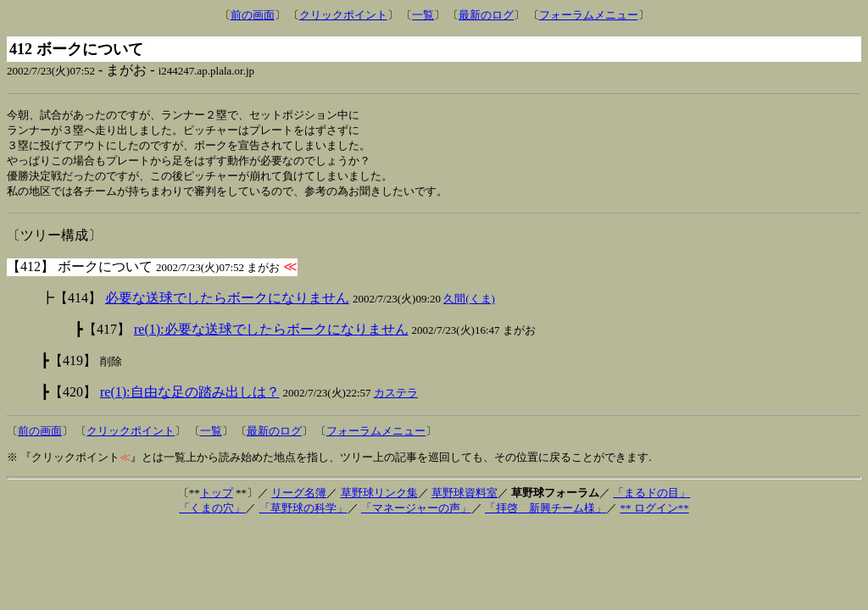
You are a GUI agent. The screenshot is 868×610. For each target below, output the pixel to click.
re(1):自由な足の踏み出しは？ (190, 397)
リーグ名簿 (299, 498)
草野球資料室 (465, 498)
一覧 (423, 15)
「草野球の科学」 (303, 513)
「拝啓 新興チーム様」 (545, 513)
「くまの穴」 (212, 513)
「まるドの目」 (651, 498)
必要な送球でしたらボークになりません (227, 303)
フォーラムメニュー (589, 15)
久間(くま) (469, 304)
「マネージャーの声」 (416, 513)
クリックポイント (343, 15)
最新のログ (486, 15)
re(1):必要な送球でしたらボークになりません (271, 334)
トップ (217, 498)
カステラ (396, 398)
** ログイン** (654, 513)
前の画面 (253, 15)
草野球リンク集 (379, 498)
